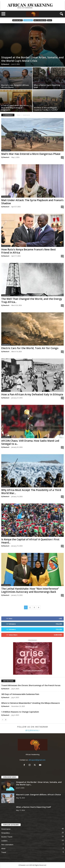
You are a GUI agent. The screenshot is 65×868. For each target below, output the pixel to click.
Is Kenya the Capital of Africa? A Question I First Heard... (30, 541)
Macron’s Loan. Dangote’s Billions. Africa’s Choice (15, 86)
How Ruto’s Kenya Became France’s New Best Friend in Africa (29, 251)
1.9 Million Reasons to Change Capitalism (20, 712)
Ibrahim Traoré (7, 837)
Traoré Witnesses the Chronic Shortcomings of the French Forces (31, 685)
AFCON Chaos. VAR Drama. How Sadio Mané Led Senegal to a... (30, 442)
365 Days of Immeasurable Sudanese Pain (20, 694)
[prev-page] (3, 720)
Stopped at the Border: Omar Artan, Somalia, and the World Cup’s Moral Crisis (32, 59)
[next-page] (6, 720)
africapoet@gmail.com (37, 760)
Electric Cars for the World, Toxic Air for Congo (30, 348)
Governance (28, 20)
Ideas (3, 848)
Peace (50, 20)
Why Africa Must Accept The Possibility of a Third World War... (31, 492)
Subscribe (58, 635)
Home (18, 115)
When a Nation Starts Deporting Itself (47, 86)
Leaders (4, 841)
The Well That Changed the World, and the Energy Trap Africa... (32, 300)
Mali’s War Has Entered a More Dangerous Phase (31, 154)
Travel (4, 852)
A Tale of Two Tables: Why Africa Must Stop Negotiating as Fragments (15, 108)
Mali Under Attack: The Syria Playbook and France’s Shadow (32, 202)
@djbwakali (32, 730)
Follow (59, 624)
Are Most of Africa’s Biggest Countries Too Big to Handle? (46, 109)
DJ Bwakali (5, 64)
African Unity (18, 20)
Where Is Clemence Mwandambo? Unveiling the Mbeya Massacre (30, 703)
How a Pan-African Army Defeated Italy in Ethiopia (32, 394)
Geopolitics (5, 833)
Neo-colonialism (40, 20)
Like (60, 618)
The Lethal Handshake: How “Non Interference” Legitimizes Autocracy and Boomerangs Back (30, 590)
